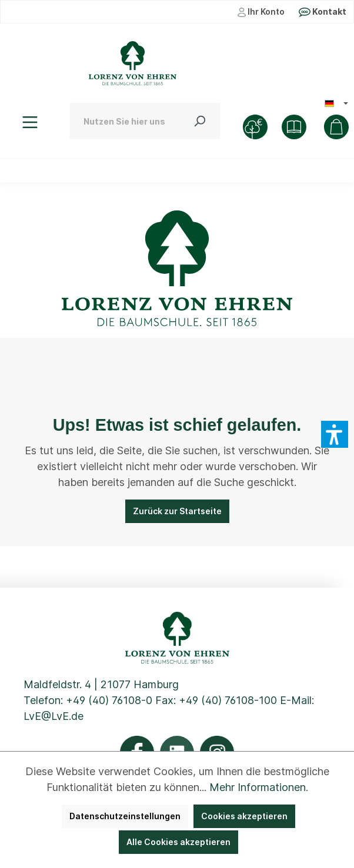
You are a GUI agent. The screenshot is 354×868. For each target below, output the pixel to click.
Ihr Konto (261, 12)
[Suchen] (199, 121)
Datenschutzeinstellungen (125, 816)
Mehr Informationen (258, 787)
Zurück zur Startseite (177, 511)
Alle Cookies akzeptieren (178, 842)
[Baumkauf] (255, 127)
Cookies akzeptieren (244, 816)
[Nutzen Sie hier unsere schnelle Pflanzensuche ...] (124, 121)
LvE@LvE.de (54, 716)
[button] (335, 434)
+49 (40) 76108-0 (109, 700)
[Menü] (30, 122)
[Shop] (294, 127)
